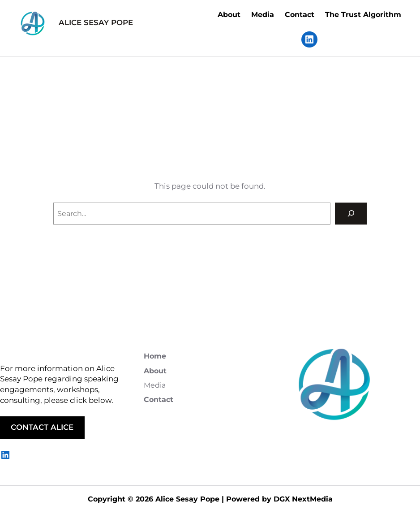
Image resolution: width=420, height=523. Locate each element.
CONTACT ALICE (42, 427)
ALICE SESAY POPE (96, 22)
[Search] (351, 214)
